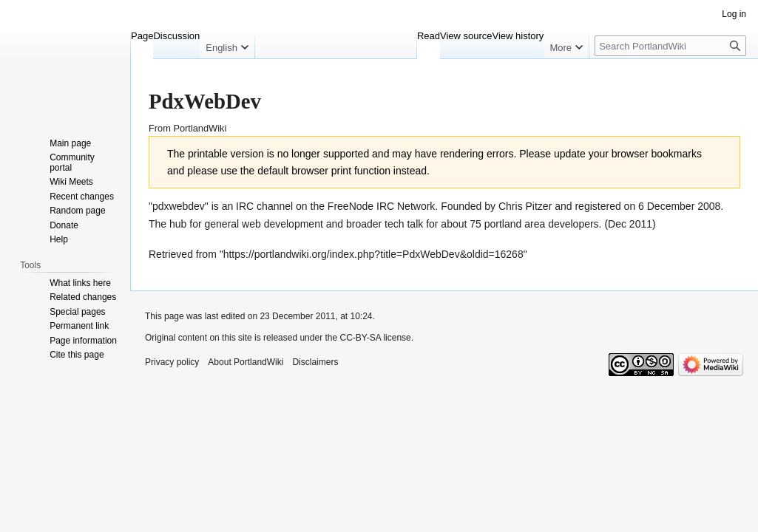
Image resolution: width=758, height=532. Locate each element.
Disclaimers (315, 362)
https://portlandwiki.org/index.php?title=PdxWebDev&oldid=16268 (373, 254)
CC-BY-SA (360, 338)
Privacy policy (172, 362)
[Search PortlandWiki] (670, 46)
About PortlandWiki (246, 362)
